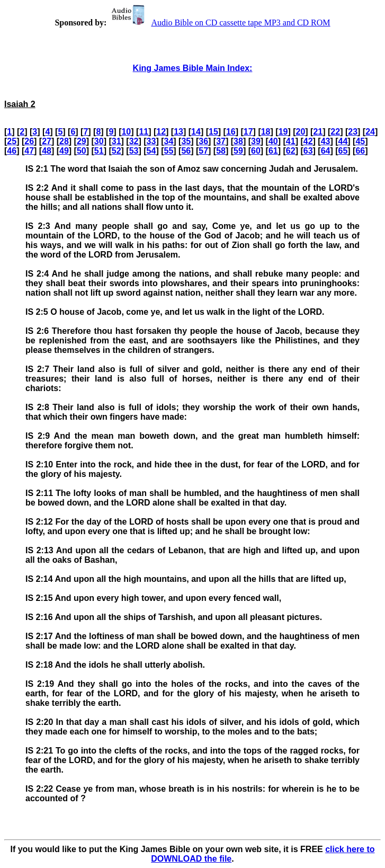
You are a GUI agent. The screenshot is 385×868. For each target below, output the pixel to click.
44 (343, 141)
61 (273, 151)
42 (308, 141)
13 (178, 132)
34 (168, 141)
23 (353, 132)
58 (221, 151)
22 (335, 132)
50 (82, 151)
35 (186, 141)
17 (248, 132)
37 (221, 141)
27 (47, 141)
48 (47, 151)
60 (256, 151)
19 (283, 132)
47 (29, 151)
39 (256, 141)
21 (318, 132)
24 (370, 132)
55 (168, 151)
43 (326, 141)
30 (99, 141)
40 (273, 141)
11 (144, 132)
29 (82, 141)
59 (238, 151)
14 (196, 132)
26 (29, 141)
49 (64, 151)
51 (99, 151)
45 (360, 141)
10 (126, 132)
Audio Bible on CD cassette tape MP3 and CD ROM (219, 23)
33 (151, 141)
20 (301, 132)
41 (291, 141)
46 (12, 151)
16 (231, 132)
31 (117, 141)
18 (266, 132)
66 (360, 151)
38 (238, 141)
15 (213, 132)
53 (134, 151)
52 (117, 151)
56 (186, 151)
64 (326, 151)
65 (343, 151)
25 (12, 141)
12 (161, 132)
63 (308, 151)
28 (64, 141)
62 (291, 151)
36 (203, 141)
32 (134, 141)
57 (203, 151)
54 (151, 151)
